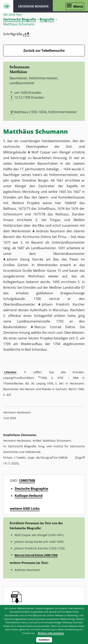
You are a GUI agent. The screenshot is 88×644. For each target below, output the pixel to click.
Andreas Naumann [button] (51, 231)
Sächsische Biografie (20, 19)
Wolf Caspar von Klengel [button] (51, 152)
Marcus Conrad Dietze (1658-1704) (36, 555)
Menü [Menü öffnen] (78, 6)
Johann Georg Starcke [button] (25, 259)
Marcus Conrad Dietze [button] (55, 327)
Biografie (47, 19)
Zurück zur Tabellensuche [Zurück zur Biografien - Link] (44, 51)
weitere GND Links (25, 508)
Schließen (44, 640)
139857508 (27, 480)
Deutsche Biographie (31, 488)
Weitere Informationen (51, 633)
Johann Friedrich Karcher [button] (63, 304)
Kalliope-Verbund (29, 495)
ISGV (7, 6)
